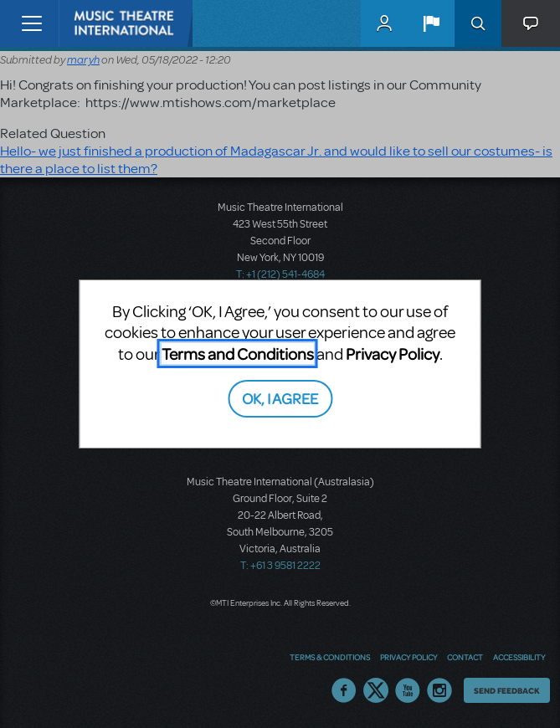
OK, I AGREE (280, 398)
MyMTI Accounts (384, 23)
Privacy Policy (393, 354)
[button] (431, 23)
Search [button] (478, 23)
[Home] (94, 23)
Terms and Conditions (238, 354)
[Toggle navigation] (31, 23)
